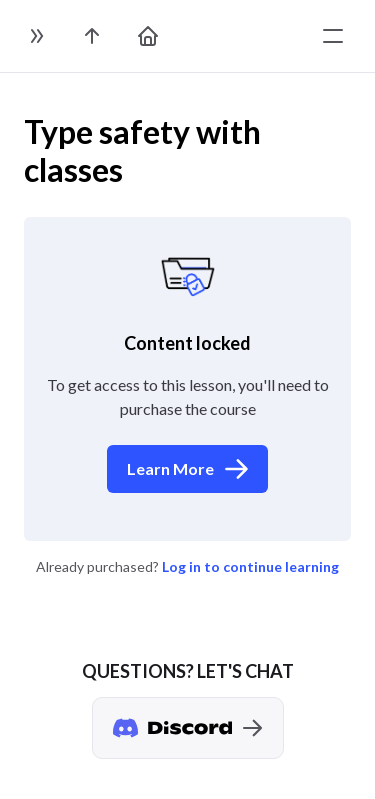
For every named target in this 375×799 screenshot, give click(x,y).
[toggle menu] (333, 36)
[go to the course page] (92, 36)
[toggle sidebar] (36, 36)
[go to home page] (148, 36)
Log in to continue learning (250, 566)
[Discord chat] (188, 728)
